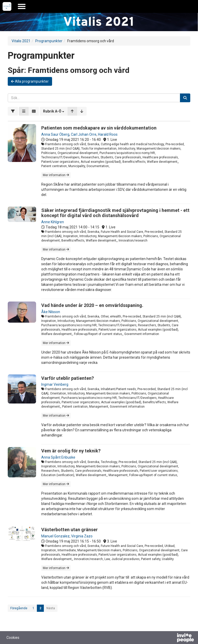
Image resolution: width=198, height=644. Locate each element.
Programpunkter (49, 41)
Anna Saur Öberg (55, 134)
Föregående (19, 608)
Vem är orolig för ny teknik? (71, 451)
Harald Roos (108, 134)
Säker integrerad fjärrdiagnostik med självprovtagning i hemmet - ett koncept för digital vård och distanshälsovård (115, 213)
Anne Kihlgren (53, 222)
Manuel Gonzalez (55, 536)
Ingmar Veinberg (55, 384)
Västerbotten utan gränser (69, 530)
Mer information (56, 175)
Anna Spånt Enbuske (58, 457)
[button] (54, 111)
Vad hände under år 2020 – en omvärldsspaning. (92, 305)
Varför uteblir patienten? (68, 378)
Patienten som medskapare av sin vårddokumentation (99, 128)
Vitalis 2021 (21, 41)
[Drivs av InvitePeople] (172, 638)
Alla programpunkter (30, 81)
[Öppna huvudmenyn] (22, 6)
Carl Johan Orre (84, 134)
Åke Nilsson (51, 312)
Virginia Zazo (82, 536)
